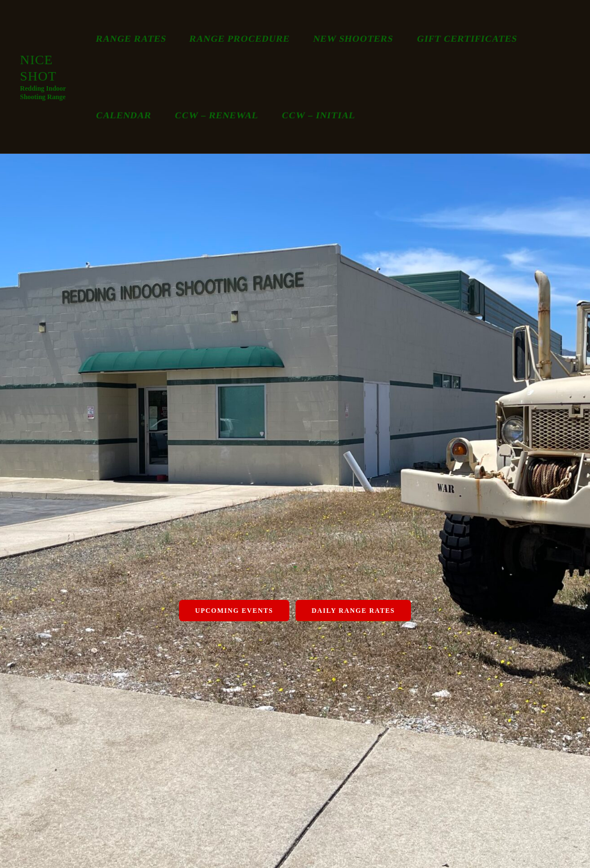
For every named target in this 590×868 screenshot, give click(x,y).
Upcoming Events (234, 611)
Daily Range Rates (354, 611)
